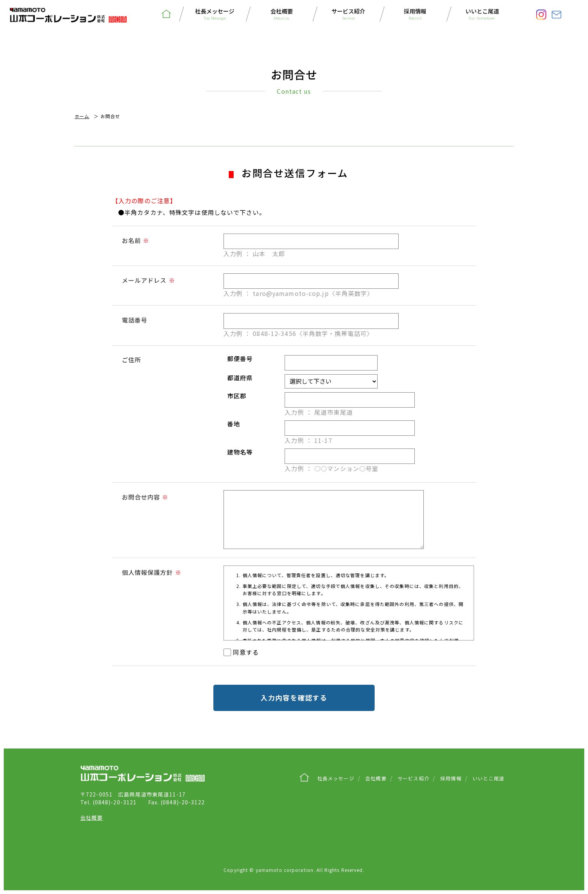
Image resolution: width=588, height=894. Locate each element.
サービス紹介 (348, 15)
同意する (246, 652)
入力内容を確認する (294, 697)
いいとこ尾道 (482, 15)
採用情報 (415, 15)
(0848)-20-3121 (108, 802)
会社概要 (282, 15)
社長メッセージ (215, 15)
